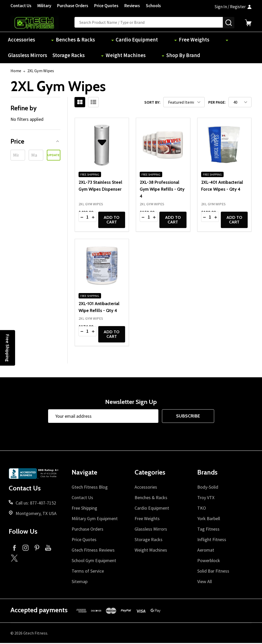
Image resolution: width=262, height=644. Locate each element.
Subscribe (188, 417)
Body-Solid (208, 488)
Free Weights (142, 40)
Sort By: (152, 103)
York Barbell (209, 519)
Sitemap (80, 582)
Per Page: (217, 103)
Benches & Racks (60, 40)
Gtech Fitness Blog (90, 488)
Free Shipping (84, 509)
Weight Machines (27, 56)
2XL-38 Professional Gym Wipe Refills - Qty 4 (162, 190)
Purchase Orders (73, 6)
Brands (207, 473)
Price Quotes (106, 6)
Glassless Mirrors (181, 40)
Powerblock (209, 561)
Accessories (22, 40)
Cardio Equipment (103, 40)
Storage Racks (220, 40)
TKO (202, 509)
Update (53, 156)
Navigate (84, 473)
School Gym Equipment (94, 561)
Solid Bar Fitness (213, 572)
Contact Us (21, 6)
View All (205, 582)
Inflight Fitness (212, 540)
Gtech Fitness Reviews (93, 551)
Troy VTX (206, 498)
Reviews (132, 6)
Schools (153, 6)
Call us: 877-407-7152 (36, 504)
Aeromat (206, 551)
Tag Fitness (208, 530)
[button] (35, 142)
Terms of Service (88, 572)
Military (44, 6)
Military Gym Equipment (95, 519)
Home (16, 72)
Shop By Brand (68, 56)
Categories (150, 473)
